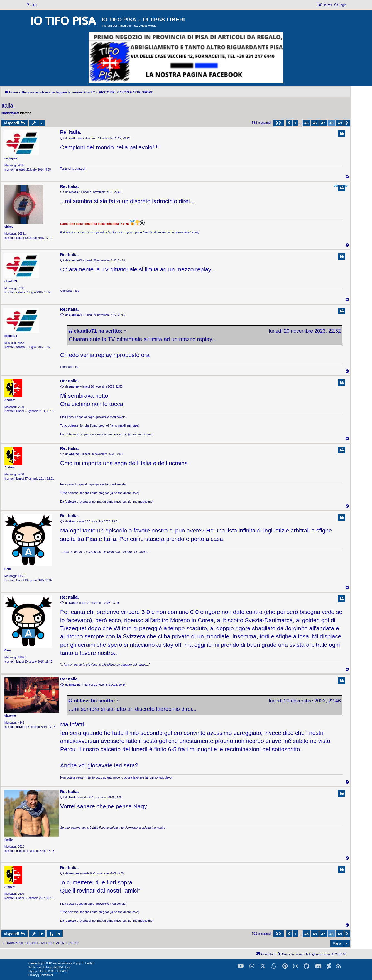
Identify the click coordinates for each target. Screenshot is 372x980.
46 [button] (315, 123)
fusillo (8, 840)
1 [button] (295, 123)
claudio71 (11, 281)
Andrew (10, 400)
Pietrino (26, 113)
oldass (9, 227)
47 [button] (323, 123)
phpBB (46, 963)
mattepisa (11, 158)
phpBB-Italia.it (61, 967)
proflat (39, 971)
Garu (8, 569)
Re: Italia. (71, 132)
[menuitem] (31, 5)
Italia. (8, 106)
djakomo (10, 716)
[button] (279, 123)
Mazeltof (56, 971)
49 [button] (340, 123)
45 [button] (306, 123)
